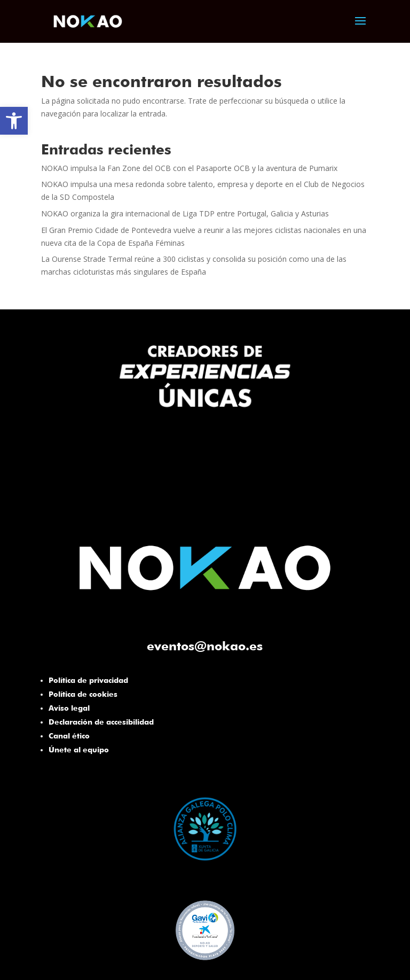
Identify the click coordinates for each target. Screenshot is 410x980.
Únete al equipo (79, 750)
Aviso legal (69, 708)
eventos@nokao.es (205, 646)
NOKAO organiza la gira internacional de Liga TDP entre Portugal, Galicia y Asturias (185, 213)
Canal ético (69, 736)
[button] (14, 121)
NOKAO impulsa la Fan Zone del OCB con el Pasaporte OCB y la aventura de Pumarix (189, 168)
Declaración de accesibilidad (101, 722)
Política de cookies (83, 694)
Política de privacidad (88, 680)
